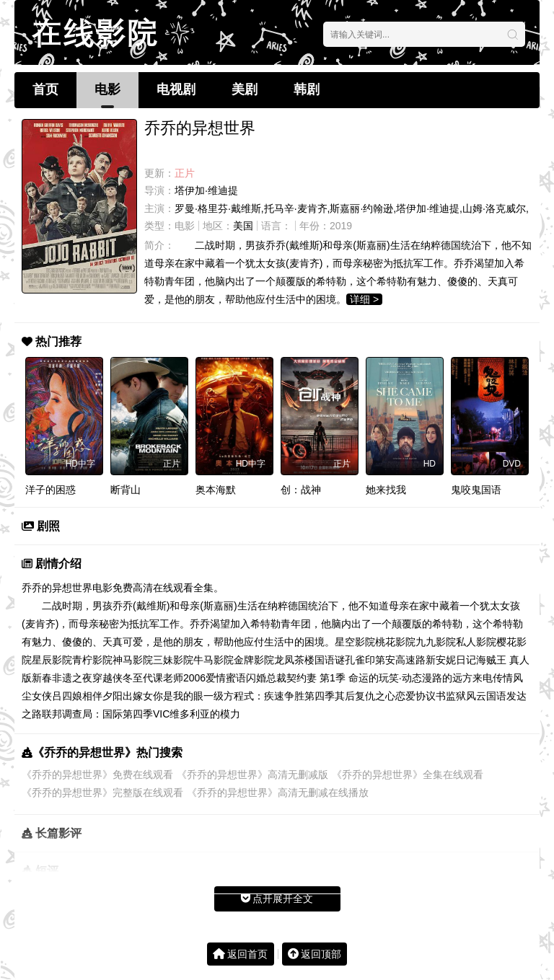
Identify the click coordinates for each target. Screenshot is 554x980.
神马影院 (133, 660)
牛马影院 (214, 660)
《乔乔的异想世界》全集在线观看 (408, 774)
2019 (341, 226)
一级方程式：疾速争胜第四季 (269, 696)
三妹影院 (173, 660)
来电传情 (493, 678)
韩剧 (307, 89)
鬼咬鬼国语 (476, 490)
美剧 (245, 89)
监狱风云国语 (476, 696)
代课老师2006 (174, 678)
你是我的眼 (178, 696)
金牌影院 (254, 660)
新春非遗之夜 (62, 678)
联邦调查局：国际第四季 (97, 714)
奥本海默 (216, 490)
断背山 (126, 490)
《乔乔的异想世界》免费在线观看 (97, 774)
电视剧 (176, 89)
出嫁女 (138, 696)
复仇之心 (375, 696)
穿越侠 (107, 678)
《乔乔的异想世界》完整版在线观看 (102, 793)
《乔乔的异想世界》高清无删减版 (252, 774)
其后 (345, 696)
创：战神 (301, 490)
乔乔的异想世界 (57, 588)
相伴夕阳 (102, 696)
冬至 (133, 678)
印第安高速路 (395, 660)
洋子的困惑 (50, 490)
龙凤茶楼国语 (304, 660)
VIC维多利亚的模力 (197, 714)
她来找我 (386, 490)
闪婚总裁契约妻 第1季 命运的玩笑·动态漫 (339, 678)
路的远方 (452, 678)
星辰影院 (52, 660)
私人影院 (476, 642)
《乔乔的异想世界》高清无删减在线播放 (278, 793)
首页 (45, 89)
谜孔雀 (350, 660)
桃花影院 (395, 642)
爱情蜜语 (226, 678)
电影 (107, 89)
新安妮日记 (451, 660)
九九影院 (436, 642)
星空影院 (355, 642)
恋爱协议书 (421, 696)
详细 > (364, 299)
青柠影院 (92, 660)
